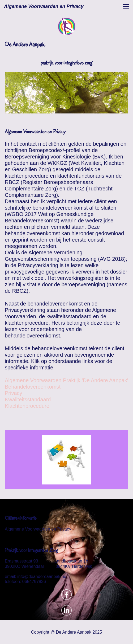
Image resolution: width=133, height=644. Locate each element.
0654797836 (34, 582)
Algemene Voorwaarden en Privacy (38, 529)
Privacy (14, 393)
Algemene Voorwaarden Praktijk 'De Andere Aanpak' (66, 380)
